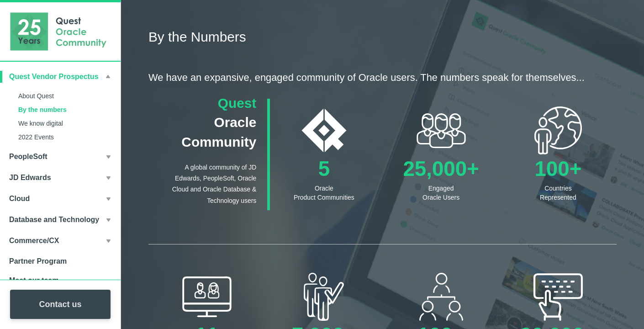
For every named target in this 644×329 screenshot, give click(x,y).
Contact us (60, 304)
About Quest (36, 96)
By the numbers (42, 110)
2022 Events (36, 137)
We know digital (41, 123)
